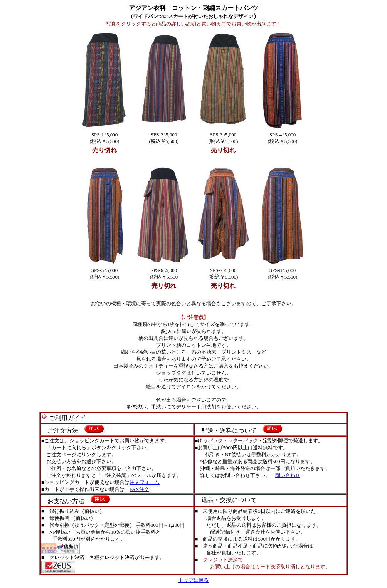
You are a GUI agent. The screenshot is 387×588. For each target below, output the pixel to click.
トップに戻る (193, 580)
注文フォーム (145, 482)
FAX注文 (139, 489)
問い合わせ (288, 475)
